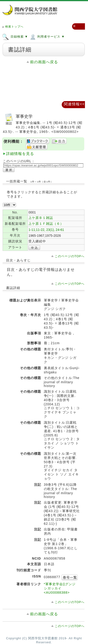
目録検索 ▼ (15, 36)
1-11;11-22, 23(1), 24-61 (46, 230)
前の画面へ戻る (44, 62)
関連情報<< (74, 104)
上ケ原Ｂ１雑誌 (41, 218)
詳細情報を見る (20, 154)
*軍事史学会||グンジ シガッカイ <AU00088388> (60, 588)
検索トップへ (14, 27)
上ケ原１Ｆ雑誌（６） (46, 224)
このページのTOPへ (70, 256)
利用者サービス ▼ (47, 36)
